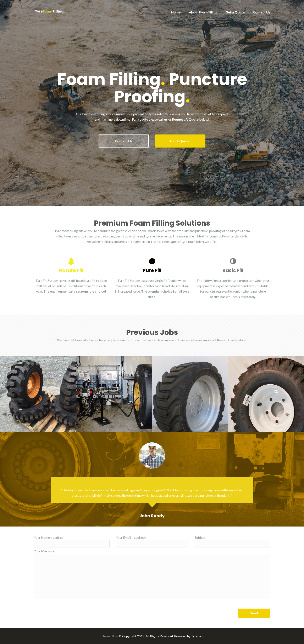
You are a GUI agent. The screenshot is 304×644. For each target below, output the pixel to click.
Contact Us (262, 12)
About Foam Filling (203, 12)
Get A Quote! (181, 141)
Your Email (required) (152, 541)
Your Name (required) (72, 541)
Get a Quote (235, 12)
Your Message (152, 574)
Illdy (115, 636)
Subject (233, 541)
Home (176, 12)
